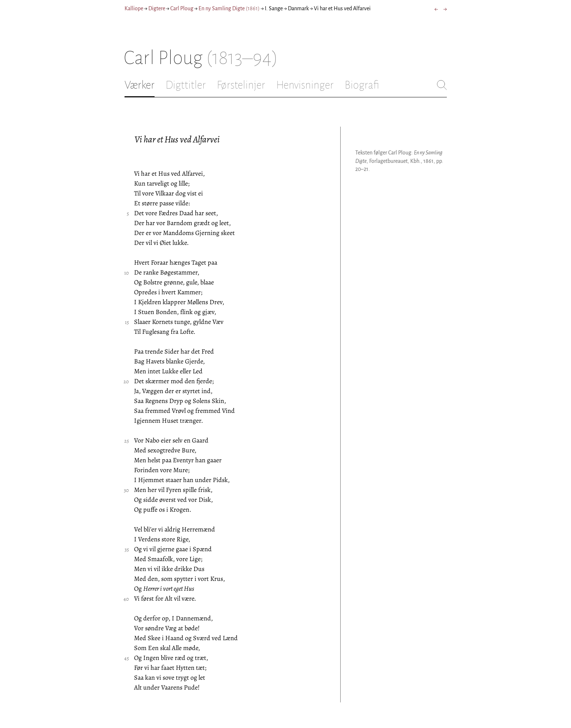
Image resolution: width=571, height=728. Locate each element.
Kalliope (134, 8)
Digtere (157, 8)
